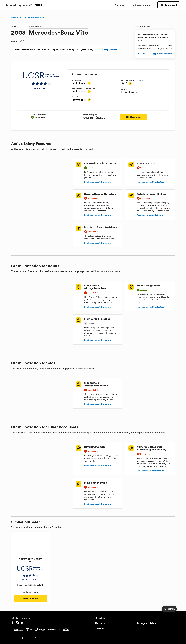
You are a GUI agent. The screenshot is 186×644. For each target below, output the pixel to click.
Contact (100, 628)
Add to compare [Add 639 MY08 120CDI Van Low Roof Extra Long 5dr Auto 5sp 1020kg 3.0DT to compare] (163, 54)
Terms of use (28, 638)
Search (15, 17)
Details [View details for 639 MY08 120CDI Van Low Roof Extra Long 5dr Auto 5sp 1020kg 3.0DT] (141, 54)
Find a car (120, 5)
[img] (41, 81)
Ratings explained (141, 5)
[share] (169, 609)
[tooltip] (89, 83)
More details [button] (30, 599)
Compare (134, 117)
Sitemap (38, 638)
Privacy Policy (16, 638)
